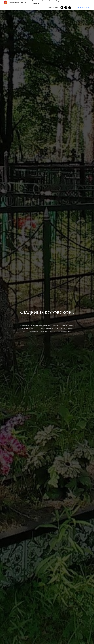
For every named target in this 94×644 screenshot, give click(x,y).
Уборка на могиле (62, 1)
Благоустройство (47, 1)
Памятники (35, 1)
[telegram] (62, 8)
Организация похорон (78, 1)
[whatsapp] (66, 8)
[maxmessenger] (70, 8)
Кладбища (35, 4)
